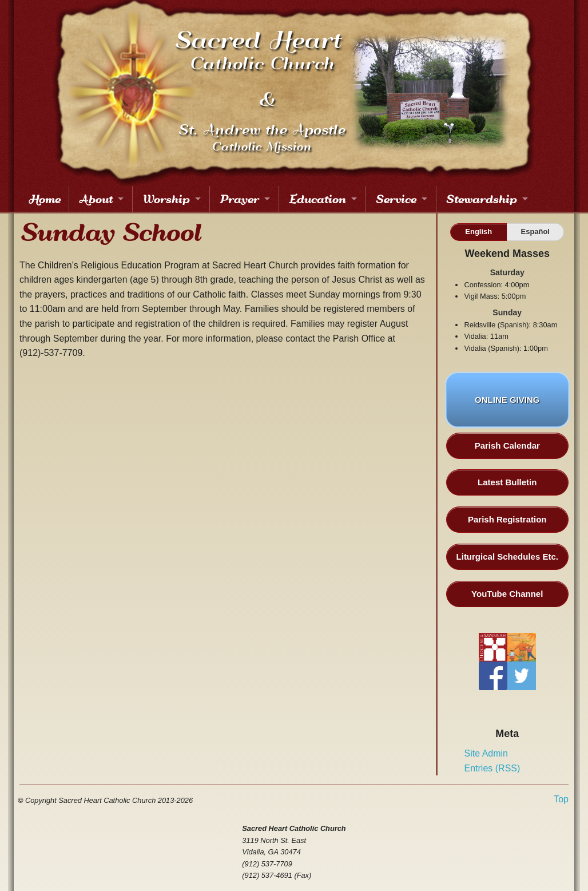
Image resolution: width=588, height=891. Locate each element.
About (95, 199)
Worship (166, 199)
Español (535, 231)
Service (396, 199)
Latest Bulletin (507, 482)
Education (317, 199)
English (478, 231)
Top (561, 799)
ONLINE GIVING (507, 407)
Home (44, 199)
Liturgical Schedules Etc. (507, 557)
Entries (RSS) (492, 768)
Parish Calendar (507, 445)
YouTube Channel (507, 594)
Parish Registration (507, 519)
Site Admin (486, 753)
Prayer (239, 199)
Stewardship (481, 199)
